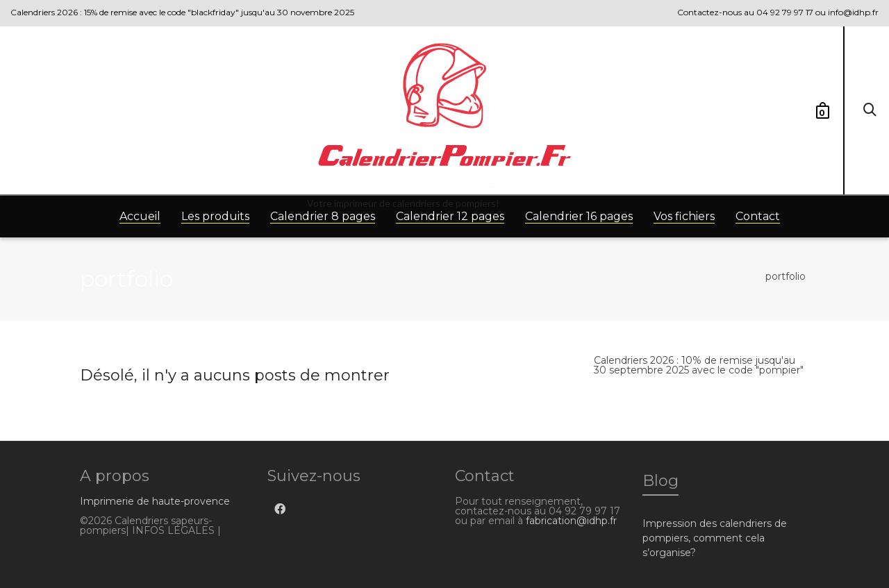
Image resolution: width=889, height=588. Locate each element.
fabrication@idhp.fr (571, 521)
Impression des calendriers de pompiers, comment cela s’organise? (715, 538)
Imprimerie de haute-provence (155, 501)
